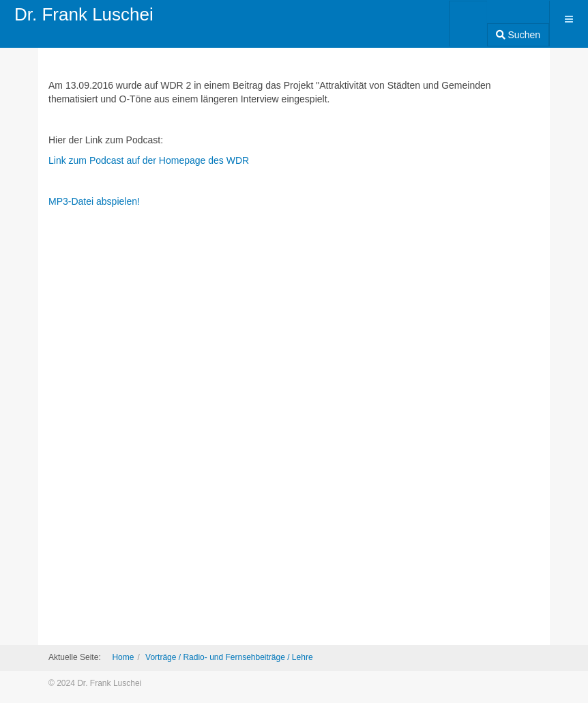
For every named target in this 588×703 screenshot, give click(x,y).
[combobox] (468, 19)
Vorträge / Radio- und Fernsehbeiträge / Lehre (229, 657)
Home (123, 657)
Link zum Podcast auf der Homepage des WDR (149, 160)
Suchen (518, 35)
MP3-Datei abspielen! (94, 201)
